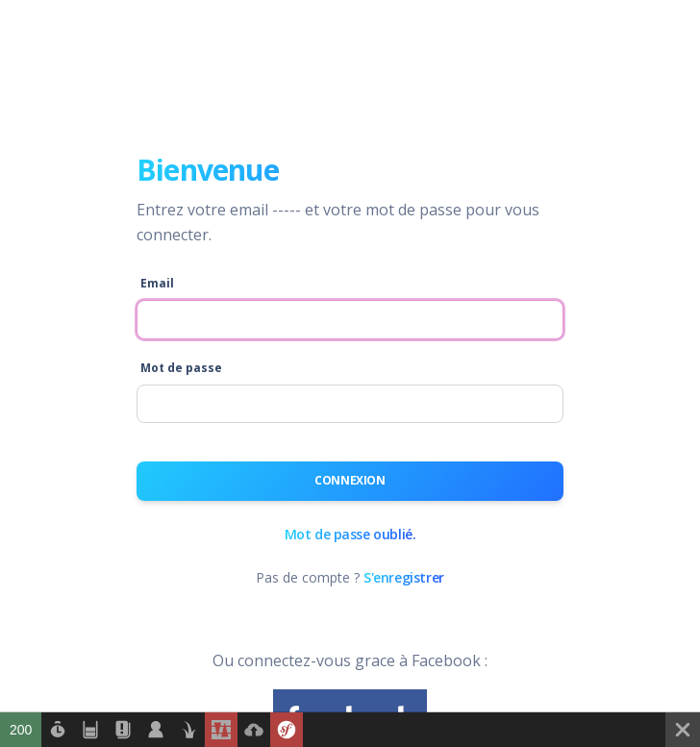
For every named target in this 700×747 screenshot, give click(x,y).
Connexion (350, 480)
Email (157, 283)
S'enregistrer (404, 577)
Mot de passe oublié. (350, 534)
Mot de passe (181, 368)
